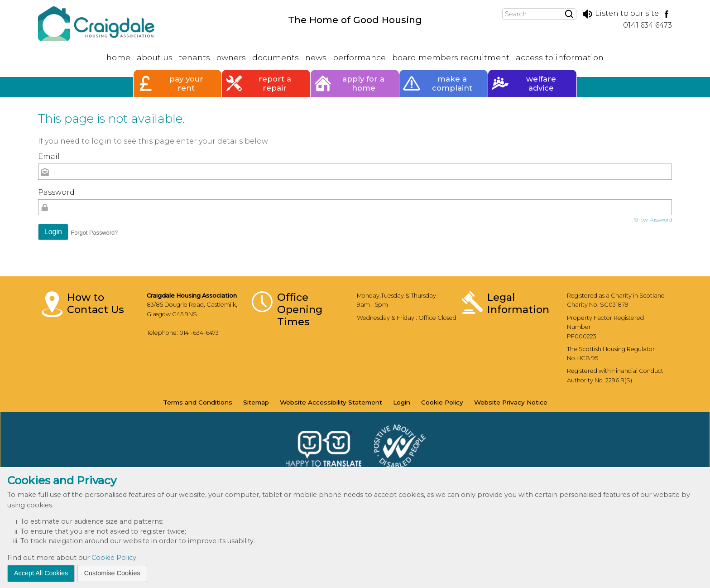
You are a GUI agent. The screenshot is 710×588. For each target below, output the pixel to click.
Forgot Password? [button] (94, 233)
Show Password (653, 220)
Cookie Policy (114, 558)
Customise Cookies (112, 573)
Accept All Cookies (41, 573)
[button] (53, 232)
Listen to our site (621, 13)
